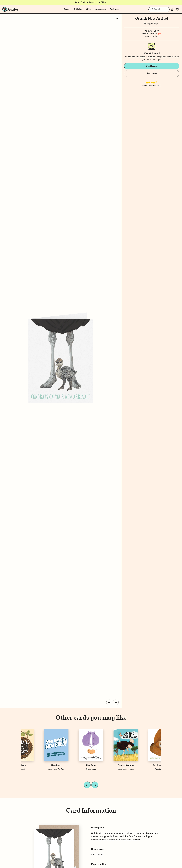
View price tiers (152, 36)
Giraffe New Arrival (74, 765)
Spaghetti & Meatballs (108, 769)
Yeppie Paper (153, 24)
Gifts (89, 9)
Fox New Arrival (39, 765)
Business (114, 9)
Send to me (152, 73)
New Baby (108, 765)
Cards (66, 9)
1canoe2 (143, 769)
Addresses (101, 9)
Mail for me (152, 66)
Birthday (78, 9)
